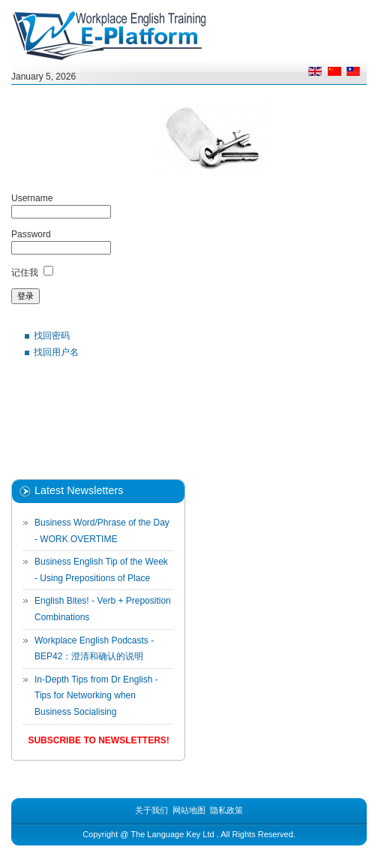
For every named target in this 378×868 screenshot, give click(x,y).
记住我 (25, 273)
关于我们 (151, 810)
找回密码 (52, 336)
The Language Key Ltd (172, 834)
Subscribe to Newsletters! (98, 740)
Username (32, 198)
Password (31, 234)
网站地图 (189, 810)
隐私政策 (226, 810)
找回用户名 (56, 352)
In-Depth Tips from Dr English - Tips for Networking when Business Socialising (96, 696)
